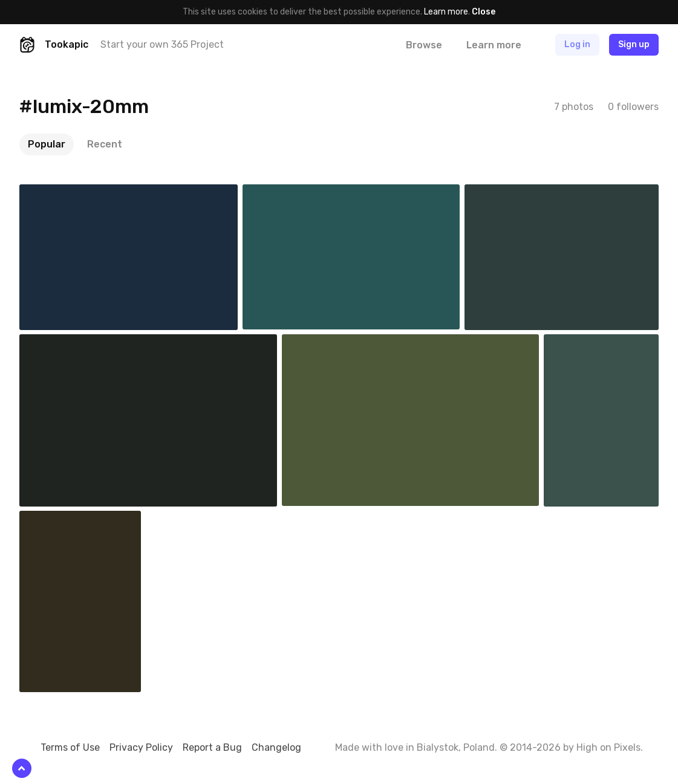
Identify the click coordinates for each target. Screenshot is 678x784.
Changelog (276, 747)
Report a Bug (212, 747)
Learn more (446, 12)
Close (484, 12)
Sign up (634, 44)
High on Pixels (608, 747)
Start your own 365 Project (162, 44)
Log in (577, 44)
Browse (424, 45)
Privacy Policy (141, 747)
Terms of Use (70, 747)
